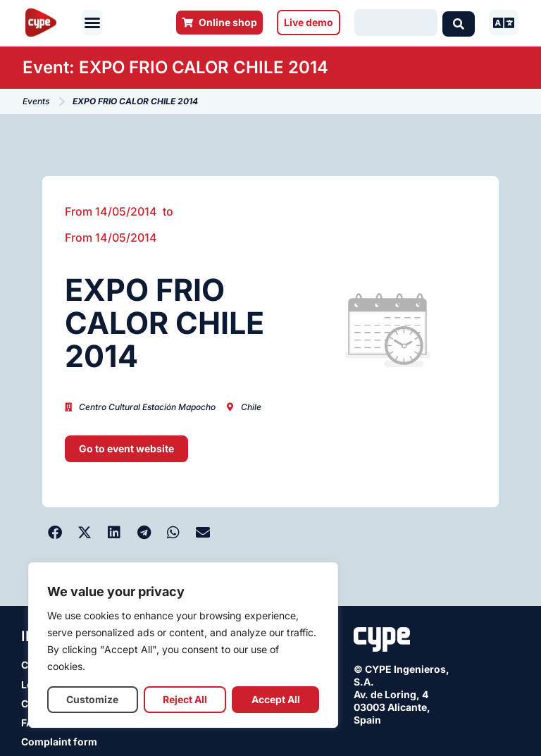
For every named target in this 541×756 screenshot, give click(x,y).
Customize (92, 699)
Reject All (185, 699)
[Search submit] (459, 23)
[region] (183, 645)
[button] (92, 23)
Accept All (276, 699)
